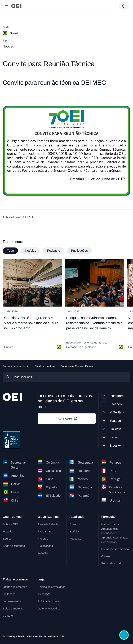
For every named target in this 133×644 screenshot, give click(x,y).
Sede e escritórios (14, 546)
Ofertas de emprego (15, 587)
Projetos (43, 539)
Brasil (38, 366)
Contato (8, 616)
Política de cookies (49, 601)
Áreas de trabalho (48, 524)
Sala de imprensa (14, 609)
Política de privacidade (52, 587)
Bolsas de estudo (112, 563)
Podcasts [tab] (54, 251)
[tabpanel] (66, 306)
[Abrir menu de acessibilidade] (124, 635)
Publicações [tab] (79, 251)
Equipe (7, 539)
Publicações (45, 546)
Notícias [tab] (30, 251)
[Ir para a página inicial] (16, 6)
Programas (44, 531)
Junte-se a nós (12, 601)
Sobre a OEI (10, 524)
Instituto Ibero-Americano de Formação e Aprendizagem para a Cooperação (114, 533)
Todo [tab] (10, 251)
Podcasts (75, 539)
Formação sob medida (115, 549)
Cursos (106, 556)
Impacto (43, 553)
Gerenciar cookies (49, 609)
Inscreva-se (67, 418)
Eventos (75, 524)
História (8, 531)
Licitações (9, 594)
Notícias (51, 366)
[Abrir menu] (6, 6)
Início (26, 366)
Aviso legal (44, 594)
